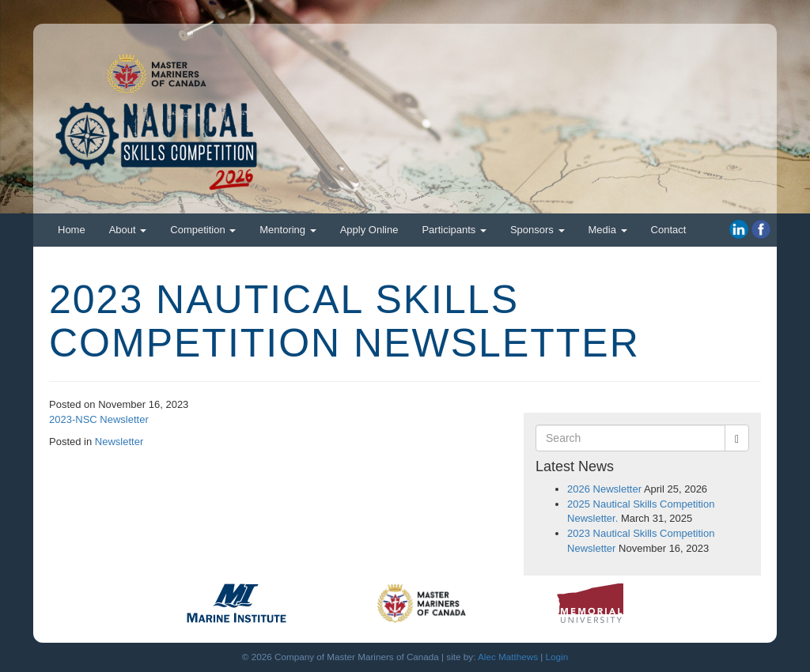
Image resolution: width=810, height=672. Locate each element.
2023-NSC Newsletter (99, 419)
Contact (669, 230)
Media (608, 230)
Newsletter (119, 442)
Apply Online (369, 230)
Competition (203, 230)
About (128, 230)
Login (557, 657)
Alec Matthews (508, 657)
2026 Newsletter (604, 489)
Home (72, 230)
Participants (454, 230)
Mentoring (288, 230)
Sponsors (537, 230)
